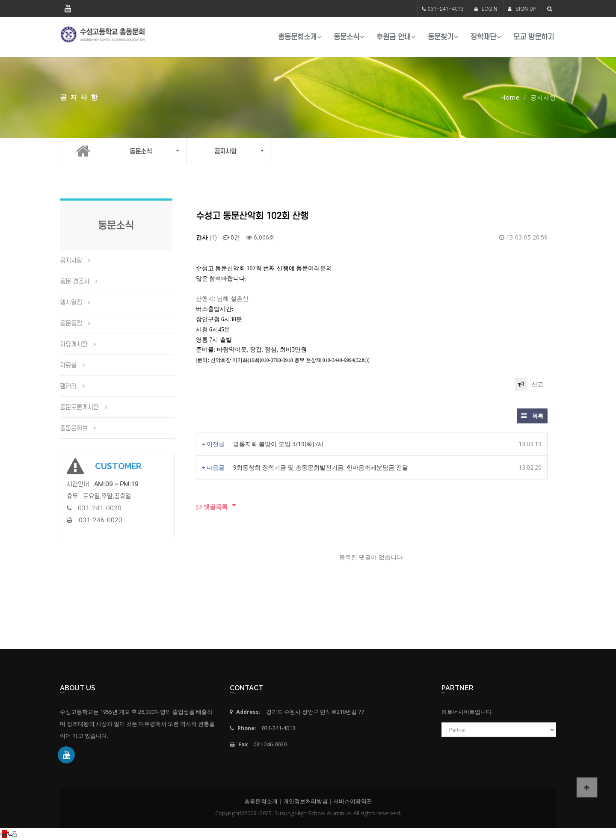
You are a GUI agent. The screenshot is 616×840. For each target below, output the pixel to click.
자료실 (68, 365)
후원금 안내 (394, 37)
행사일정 (71, 302)
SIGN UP (522, 8)
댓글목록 (212, 507)
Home (510, 97)
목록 (532, 416)
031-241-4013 (446, 8)
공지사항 (71, 260)
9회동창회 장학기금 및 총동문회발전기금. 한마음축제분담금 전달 (321, 467)
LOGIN (486, 8)
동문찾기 (441, 37)
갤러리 (68, 386)
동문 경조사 (75, 281)
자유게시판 (74, 344)
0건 (231, 237)
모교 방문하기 (534, 37)
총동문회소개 (297, 37)
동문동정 (71, 323)
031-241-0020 (100, 508)
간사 (202, 237)
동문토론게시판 (79, 407)
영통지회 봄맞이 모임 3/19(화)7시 (278, 444)
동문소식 (346, 37)
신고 (529, 384)
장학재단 (483, 37)
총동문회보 (74, 428)
